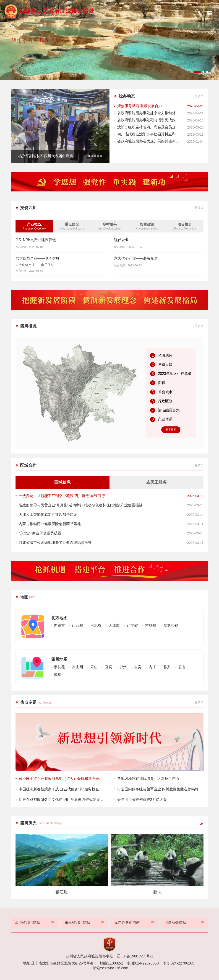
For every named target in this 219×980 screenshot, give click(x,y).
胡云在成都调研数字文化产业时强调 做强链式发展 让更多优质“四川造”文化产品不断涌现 (62, 800)
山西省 (78, 626)
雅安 (167, 667)
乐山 (94, 667)
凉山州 (78, 667)
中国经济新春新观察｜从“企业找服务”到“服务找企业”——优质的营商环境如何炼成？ (59, 790)
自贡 (138, 667)
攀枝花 (59, 667)
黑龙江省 (171, 626)
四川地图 (59, 660)
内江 (152, 667)
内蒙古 (59, 626)
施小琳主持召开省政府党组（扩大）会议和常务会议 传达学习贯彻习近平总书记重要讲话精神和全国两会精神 (61, 779)
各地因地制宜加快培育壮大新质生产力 (148, 779)
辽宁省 (132, 626)
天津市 (114, 626)
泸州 (123, 667)
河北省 (96, 626)
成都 (57, 675)
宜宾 (109, 667)
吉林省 (151, 626)
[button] (196, 823)
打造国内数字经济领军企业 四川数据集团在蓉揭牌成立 (160, 790)
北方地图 (59, 618)
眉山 (182, 667)
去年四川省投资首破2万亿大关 (142, 800)
